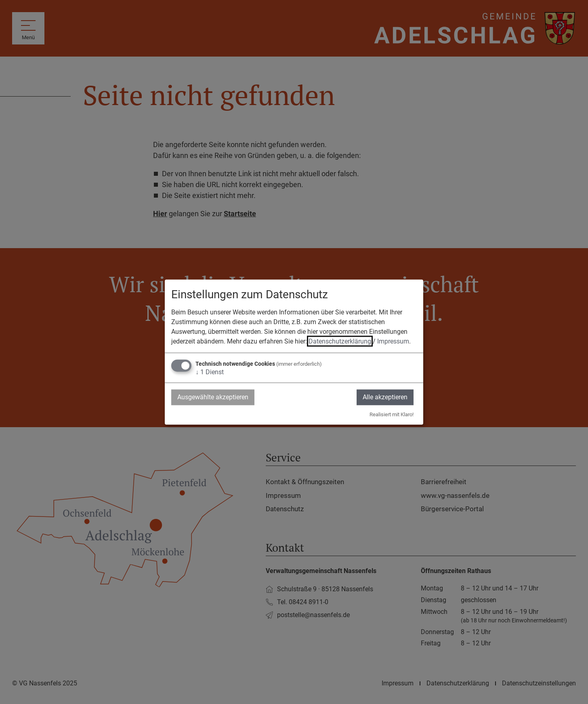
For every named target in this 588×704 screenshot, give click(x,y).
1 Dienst (210, 372)
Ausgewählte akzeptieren (213, 397)
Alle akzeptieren (385, 397)
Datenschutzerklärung (340, 341)
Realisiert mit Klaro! (392, 414)
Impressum (393, 341)
